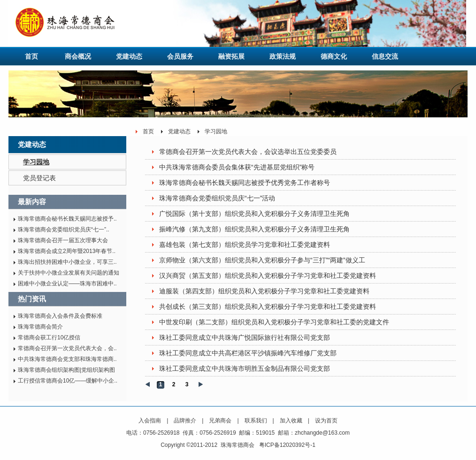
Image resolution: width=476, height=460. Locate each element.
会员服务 (180, 56)
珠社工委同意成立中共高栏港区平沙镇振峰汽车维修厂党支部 (248, 353)
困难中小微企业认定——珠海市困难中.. (67, 284)
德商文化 (334, 56)
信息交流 (385, 56)
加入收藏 (291, 421)
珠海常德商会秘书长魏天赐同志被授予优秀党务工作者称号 (245, 183)
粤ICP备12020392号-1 (287, 445)
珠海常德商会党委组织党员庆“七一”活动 (217, 198)
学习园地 (36, 162)
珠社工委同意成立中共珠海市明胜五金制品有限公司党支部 (245, 368)
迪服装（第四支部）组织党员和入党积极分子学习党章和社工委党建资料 (264, 291)
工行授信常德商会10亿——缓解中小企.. (68, 381)
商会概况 (78, 56)
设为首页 (326, 421)
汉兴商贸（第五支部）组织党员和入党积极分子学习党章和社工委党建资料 (268, 276)
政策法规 (283, 56)
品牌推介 (185, 421)
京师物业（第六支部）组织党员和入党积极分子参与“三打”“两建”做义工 (262, 260)
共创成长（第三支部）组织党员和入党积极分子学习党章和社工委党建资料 (268, 307)
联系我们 (256, 421)
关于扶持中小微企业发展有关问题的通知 (69, 273)
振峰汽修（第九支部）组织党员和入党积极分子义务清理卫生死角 (254, 229)
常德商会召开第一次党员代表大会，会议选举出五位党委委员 (248, 152)
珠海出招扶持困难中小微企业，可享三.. (67, 262)
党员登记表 (39, 178)
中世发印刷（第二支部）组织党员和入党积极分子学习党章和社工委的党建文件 (274, 322)
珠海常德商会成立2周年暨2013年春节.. (67, 251)
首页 (31, 56)
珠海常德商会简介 (40, 327)
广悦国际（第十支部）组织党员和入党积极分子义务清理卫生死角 (254, 214)
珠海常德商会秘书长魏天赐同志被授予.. (67, 219)
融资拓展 (231, 56)
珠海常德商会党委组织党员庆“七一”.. (64, 230)
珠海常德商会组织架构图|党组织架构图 (66, 370)
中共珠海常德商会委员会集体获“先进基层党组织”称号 (237, 167)
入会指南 (150, 421)
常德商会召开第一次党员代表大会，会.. (67, 348)
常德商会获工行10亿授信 (49, 337)
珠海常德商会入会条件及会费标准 (60, 316)
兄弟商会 (220, 421)
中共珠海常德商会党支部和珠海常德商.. (67, 359)
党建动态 (129, 56)
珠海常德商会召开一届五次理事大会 (63, 240)
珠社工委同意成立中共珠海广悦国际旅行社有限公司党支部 (245, 337)
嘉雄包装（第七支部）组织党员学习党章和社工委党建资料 (245, 245)
